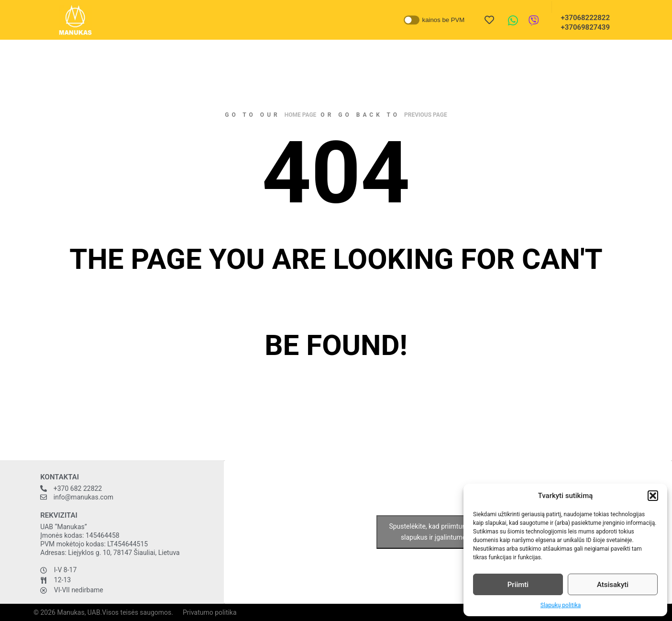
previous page (426, 115)
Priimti (518, 585)
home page (301, 115)
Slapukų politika (561, 605)
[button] (653, 496)
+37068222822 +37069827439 (583, 22)
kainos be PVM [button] (443, 20)
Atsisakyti (613, 585)
